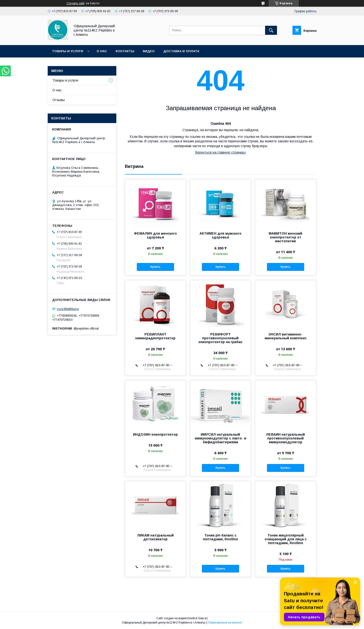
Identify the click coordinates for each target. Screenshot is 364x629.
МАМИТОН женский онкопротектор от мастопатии (285, 237)
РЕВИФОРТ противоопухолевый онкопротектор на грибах (220, 338)
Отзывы (59, 100)
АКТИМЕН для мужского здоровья (220, 235)
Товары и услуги (68, 51)
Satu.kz (203, 618)
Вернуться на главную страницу (221, 152)
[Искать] (271, 30)
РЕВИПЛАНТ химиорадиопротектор (155, 336)
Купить (155, 267)
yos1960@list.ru (68, 309)
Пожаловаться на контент (225, 623)
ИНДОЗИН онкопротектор (155, 434)
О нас (102, 51)
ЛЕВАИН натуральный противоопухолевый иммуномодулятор (285, 438)
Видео (149, 51)
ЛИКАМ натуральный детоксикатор (155, 537)
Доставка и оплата (181, 51)
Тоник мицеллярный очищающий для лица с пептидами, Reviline (286, 539)
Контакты (125, 51)
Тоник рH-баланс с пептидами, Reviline (220, 537)
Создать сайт (76, 3)
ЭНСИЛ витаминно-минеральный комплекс (286, 336)
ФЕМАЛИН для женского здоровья (155, 235)
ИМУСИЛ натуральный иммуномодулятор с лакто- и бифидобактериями (220, 438)
